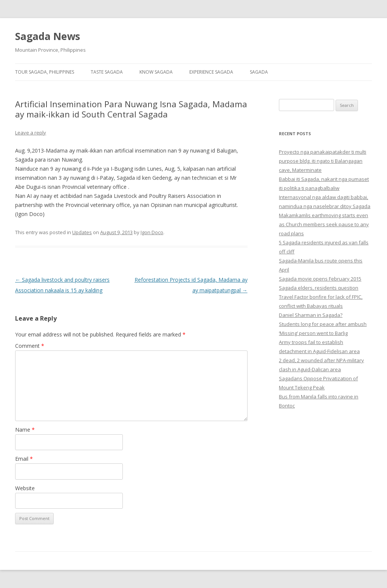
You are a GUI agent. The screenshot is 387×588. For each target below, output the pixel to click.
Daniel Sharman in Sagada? (311, 315)
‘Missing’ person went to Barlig (313, 333)
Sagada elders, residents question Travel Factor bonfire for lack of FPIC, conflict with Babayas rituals (321, 297)
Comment (30, 346)
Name (25, 430)
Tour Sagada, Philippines (45, 72)
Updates (82, 232)
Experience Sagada (211, 72)
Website (25, 488)
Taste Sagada (107, 72)
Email (24, 459)
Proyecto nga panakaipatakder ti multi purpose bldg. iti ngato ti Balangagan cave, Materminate (323, 161)
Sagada (259, 72)
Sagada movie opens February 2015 (320, 279)
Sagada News (48, 36)
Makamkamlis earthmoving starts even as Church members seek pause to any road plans (324, 224)
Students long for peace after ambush (323, 324)
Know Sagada (156, 72)
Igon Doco (152, 232)
